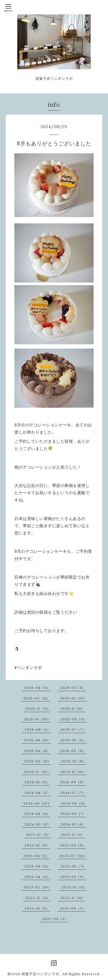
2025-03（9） (73, 751)
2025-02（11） (38, 761)
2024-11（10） (73, 772)
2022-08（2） (55, 919)
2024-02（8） (38, 824)
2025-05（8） (73, 740)
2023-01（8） (74, 887)
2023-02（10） (38, 887)
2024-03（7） (73, 814)
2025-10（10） (37, 719)
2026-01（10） (73, 698)
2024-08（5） (38, 793)
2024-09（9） (73, 782)
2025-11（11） (73, 709)
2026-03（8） (73, 688)
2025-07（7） (73, 729)
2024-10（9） (37, 782)
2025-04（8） (37, 751)
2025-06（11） (37, 740)
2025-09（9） (74, 719)
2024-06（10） (37, 803)
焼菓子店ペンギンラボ (41, 974)
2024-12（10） (37, 772)
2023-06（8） (37, 866)
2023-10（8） (37, 845)
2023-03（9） (73, 877)
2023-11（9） (73, 835)
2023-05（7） (73, 866)
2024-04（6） (37, 814)
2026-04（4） (37, 688)
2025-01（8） (73, 761)
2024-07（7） (73, 793)
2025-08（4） (38, 729)
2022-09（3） (73, 908)
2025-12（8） (38, 709)
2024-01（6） (73, 824)
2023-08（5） (36, 856)
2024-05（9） (74, 803)
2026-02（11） (37, 698)
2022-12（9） (38, 898)
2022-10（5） (37, 908)
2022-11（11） (73, 898)
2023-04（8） (37, 877)
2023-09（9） (73, 845)
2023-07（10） (73, 856)
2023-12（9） (38, 835)
